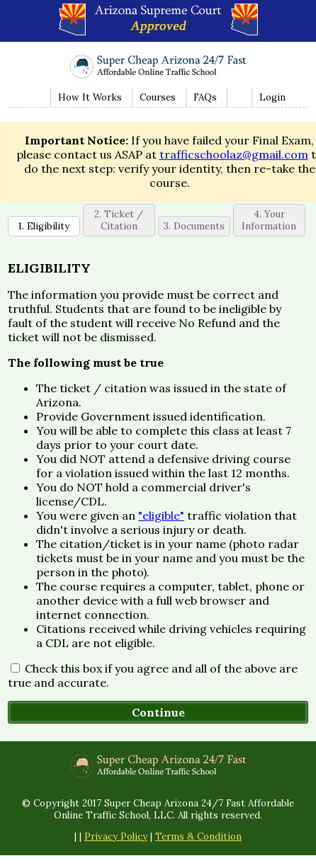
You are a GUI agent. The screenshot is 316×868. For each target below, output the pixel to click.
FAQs (205, 97)
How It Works (90, 97)
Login (272, 97)
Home (35, 97)
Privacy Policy (116, 836)
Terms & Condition (198, 836)
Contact (238, 97)
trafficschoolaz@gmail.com (234, 154)
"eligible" (161, 515)
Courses (158, 97)
